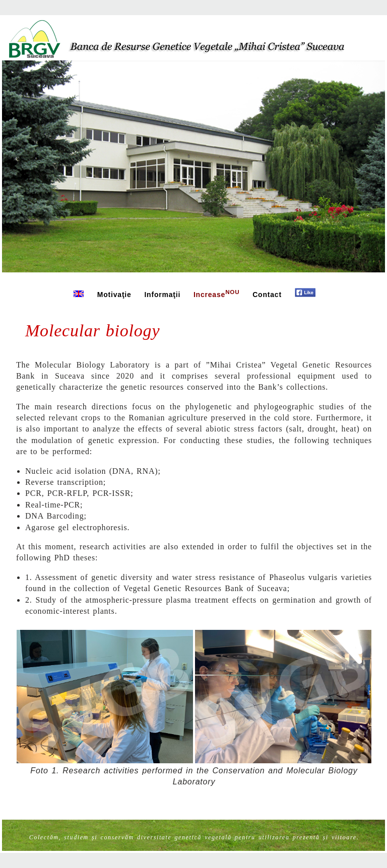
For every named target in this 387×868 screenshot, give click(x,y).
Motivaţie (114, 295)
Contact (267, 295)
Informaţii (162, 295)
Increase (217, 294)
